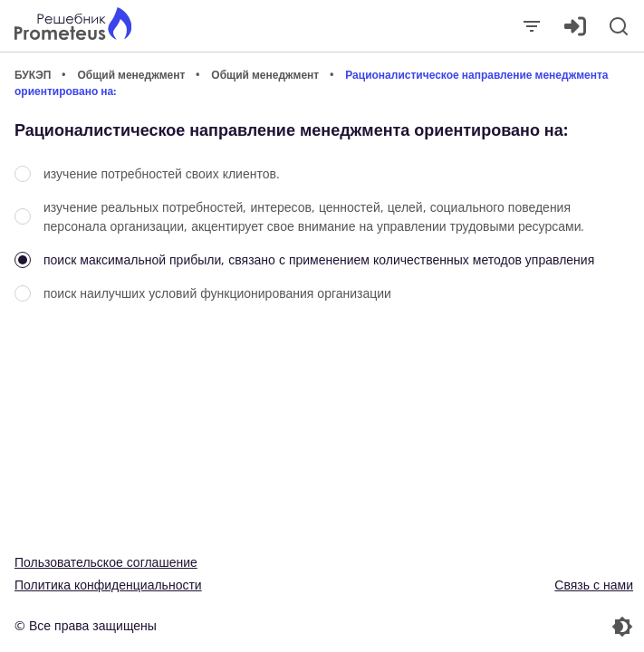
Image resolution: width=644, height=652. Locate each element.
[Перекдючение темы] (480, 627)
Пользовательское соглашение (106, 562)
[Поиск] (619, 26)
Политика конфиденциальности (108, 585)
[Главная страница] (73, 26)
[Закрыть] (532, 26)
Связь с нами (594, 585)
